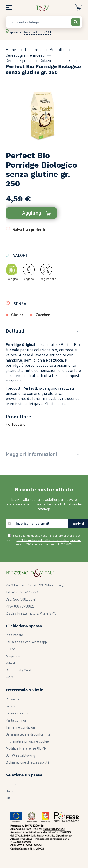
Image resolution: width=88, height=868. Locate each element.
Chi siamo (13, 699)
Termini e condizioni (21, 727)
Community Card (18, 670)
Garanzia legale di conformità (28, 734)
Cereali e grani (18, 60)
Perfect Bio (16, 424)
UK (8, 798)
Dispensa (33, 49)
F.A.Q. (10, 677)
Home (11, 49)
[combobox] (44, 22)
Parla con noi (16, 720)
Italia (10, 791)
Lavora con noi (17, 713)
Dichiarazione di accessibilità (27, 762)
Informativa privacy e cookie (27, 741)
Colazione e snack (55, 60)
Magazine (13, 656)
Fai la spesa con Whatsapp (26, 642)
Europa (11, 784)
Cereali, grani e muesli (25, 55)
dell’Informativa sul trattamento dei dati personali (49, 540)
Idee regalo (14, 635)
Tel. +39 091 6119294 (22, 592)
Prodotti (57, 49)
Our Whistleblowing (20, 755)
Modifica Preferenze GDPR (26, 748)
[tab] (44, 331)
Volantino (13, 663)
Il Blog (11, 649)
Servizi (11, 706)
